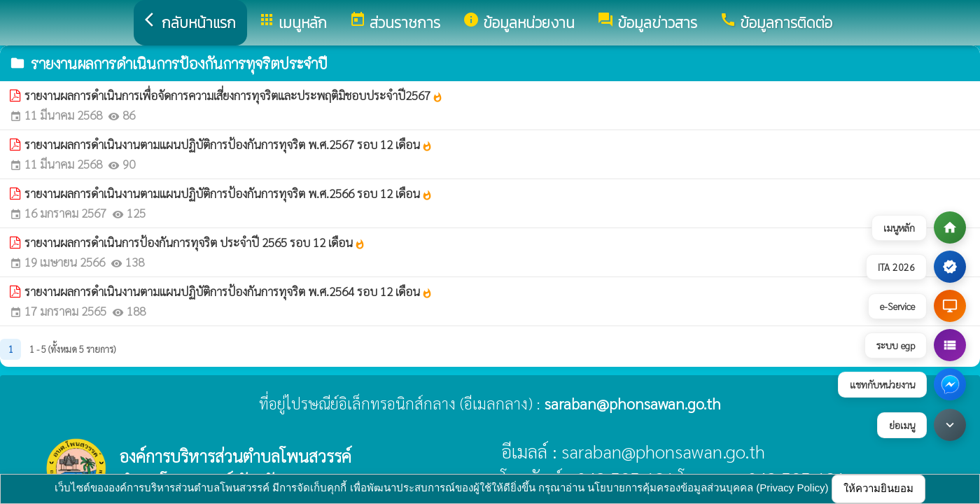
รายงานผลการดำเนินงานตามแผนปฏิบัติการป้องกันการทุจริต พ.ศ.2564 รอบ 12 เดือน (229, 291)
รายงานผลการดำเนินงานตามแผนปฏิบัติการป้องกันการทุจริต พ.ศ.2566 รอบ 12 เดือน (229, 193)
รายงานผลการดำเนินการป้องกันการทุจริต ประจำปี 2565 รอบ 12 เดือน (195, 242)
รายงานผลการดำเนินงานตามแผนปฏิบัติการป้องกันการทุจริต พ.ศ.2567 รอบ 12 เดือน (229, 144)
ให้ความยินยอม (878, 488)
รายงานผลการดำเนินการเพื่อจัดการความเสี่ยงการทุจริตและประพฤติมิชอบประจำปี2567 (234, 95)
